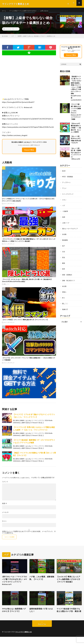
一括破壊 (65, 213)
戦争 (64, 270)
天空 (64, 253)
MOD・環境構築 (68, 179)
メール (5, 514)
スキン (64, 202)
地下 (64, 247)
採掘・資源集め (67, 275)
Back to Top (42, 631)
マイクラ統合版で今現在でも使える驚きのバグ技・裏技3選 (69, 615)
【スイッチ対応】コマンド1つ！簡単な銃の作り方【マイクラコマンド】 (25, 322)
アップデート (67, 185)
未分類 (64, 287)
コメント (5, 484)
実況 (64, 258)
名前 (5, 506)
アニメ (64, 190)
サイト (4, 523)
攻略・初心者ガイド (69, 281)
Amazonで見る (29, 152)
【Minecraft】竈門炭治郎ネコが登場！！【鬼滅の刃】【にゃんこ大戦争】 (76, 130)
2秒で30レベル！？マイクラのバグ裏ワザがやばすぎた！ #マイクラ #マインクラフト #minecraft (14, 583)
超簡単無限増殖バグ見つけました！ (42, 614)
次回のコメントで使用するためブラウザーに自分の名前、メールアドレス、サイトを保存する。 (29, 534)
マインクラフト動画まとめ (24, 639)
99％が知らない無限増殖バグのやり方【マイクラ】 (14, 614)
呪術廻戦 (65, 241)
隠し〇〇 (7, 286)
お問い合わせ (50, 11)
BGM (64, 173)
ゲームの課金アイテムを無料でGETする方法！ (26, 11)
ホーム (4, 11)
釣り (64, 298)
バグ (16, 31)
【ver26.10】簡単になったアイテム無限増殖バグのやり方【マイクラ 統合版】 (69, 582)
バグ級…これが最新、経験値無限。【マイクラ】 (41, 580)
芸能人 (64, 292)
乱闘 (64, 219)
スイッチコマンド (9, 206)
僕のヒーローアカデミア (71, 230)
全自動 (64, 236)
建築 (64, 264)
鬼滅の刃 (65, 309)
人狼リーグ (66, 224)
